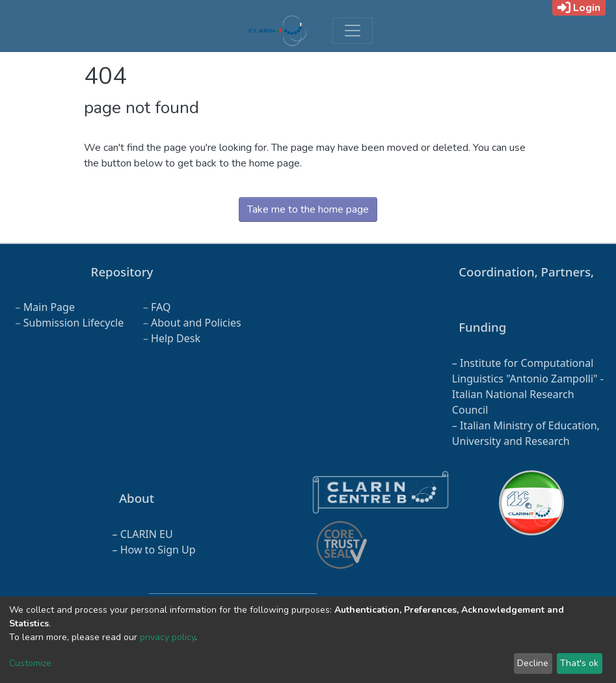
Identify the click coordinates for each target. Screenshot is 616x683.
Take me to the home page (308, 209)
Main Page (49, 307)
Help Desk (176, 338)
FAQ (161, 307)
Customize (30, 663)
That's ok (579, 663)
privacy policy (167, 637)
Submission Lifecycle (74, 323)
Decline (533, 663)
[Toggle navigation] (353, 31)
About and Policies (196, 323)
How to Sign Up (158, 550)
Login (579, 8)
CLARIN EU (147, 534)
